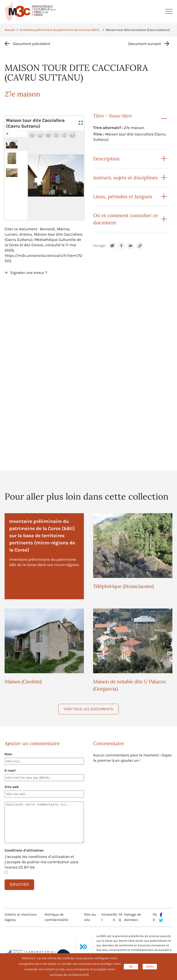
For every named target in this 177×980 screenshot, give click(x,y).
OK (131, 967)
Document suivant (145, 44)
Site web (12, 787)
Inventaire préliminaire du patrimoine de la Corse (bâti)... (60, 30)
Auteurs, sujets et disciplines (125, 178)
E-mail (10, 770)
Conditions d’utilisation (24, 850)
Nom (8, 754)
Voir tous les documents (88, 709)
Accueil (10, 30)
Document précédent (32, 44)
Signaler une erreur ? (29, 273)
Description (106, 159)
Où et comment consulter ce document (125, 219)
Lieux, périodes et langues (123, 196)
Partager (100, 246)
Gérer (150, 967)
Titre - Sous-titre (112, 116)
